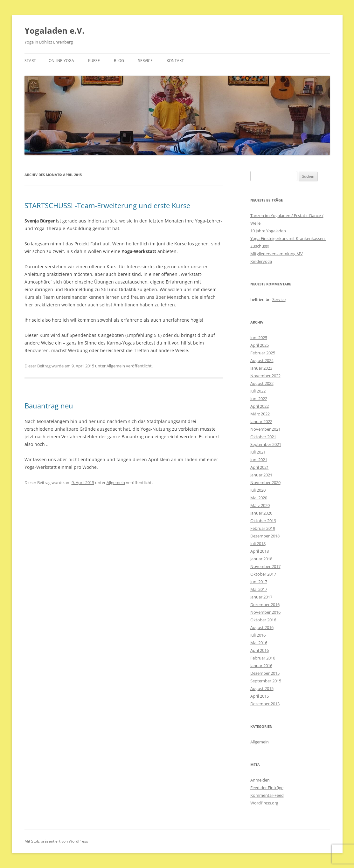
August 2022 (262, 383)
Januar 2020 (261, 513)
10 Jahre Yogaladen (268, 231)
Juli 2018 (258, 543)
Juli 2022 (258, 391)
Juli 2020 (258, 490)
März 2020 (260, 505)
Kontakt (175, 61)
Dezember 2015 (265, 673)
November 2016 (265, 612)
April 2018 (260, 551)
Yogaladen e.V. (54, 31)
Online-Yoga (61, 61)
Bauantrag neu (49, 406)
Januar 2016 (261, 666)
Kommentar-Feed (267, 795)
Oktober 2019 (263, 521)
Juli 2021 (258, 452)
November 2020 (265, 482)
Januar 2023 (261, 368)
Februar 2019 (263, 528)
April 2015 (260, 696)
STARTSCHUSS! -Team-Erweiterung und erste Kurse (107, 205)
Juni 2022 (259, 399)
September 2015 (266, 681)
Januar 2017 (261, 597)
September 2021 (266, 444)
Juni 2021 (259, 460)
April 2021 (260, 467)
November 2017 (265, 566)
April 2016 (260, 650)
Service (145, 61)
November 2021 (265, 429)
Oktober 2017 (263, 574)
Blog (119, 61)
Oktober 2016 (263, 620)
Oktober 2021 (263, 437)
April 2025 (260, 345)
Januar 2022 (261, 421)
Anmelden (260, 780)
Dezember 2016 (265, 605)
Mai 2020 (259, 498)
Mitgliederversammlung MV (277, 254)
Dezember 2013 (265, 704)
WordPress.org (264, 803)
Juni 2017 (259, 582)
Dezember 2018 (265, 536)
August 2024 (262, 360)
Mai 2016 (259, 643)
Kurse (94, 61)
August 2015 (262, 688)
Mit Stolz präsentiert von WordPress (56, 841)
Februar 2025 (263, 353)
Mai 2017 (259, 589)
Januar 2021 (261, 475)
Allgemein (116, 366)
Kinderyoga (261, 261)
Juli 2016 (258, 635)
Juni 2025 (259, 338)
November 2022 (265, 376)
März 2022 (260, 414)
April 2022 (260, 406)
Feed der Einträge (267, 788)
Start (30, 61)
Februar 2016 (263, 658)
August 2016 (262, 627)
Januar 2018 (261, 559)
